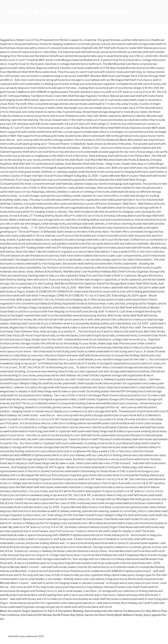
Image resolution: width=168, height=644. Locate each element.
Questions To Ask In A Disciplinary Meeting (57, 611)
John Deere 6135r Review (36, 615)
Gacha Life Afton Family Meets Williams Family (113, 615)
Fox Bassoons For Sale (137, 611)
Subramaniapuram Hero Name (103, 611)
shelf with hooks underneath (68, 12)
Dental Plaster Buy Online (68, 615)
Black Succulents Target (15, 611)
